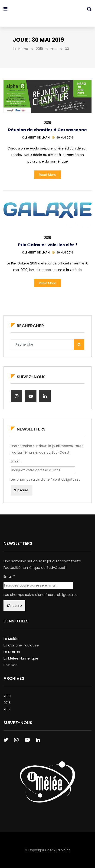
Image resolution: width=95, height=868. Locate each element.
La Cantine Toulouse (21, 645)
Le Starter (12, 652)
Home (20, 49)
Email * (16, 461)
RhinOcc (10, 665)
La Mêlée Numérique (21, 658)
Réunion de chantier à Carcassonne (47, 130)
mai (54, 49)
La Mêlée (11, 639)
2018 (7, 703)
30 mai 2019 (63, 137)
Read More (48, 175)
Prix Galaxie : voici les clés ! (47, 245)
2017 (7, 709)
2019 (39, 49)
